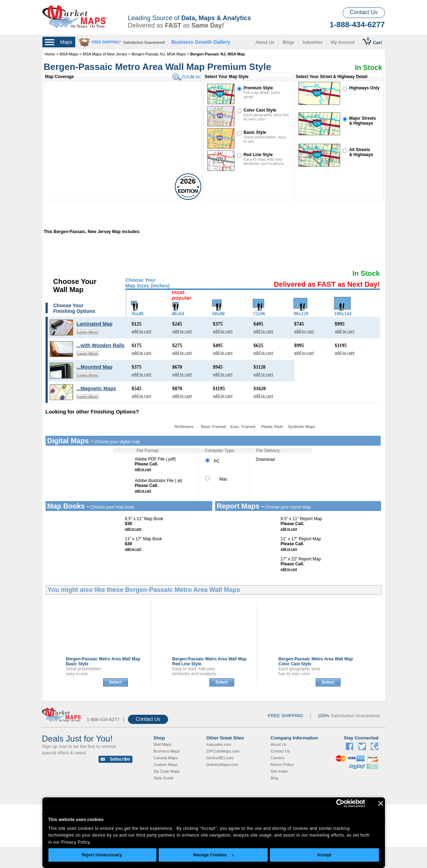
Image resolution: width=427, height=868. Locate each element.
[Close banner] (381, 803)
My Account (343, 42)
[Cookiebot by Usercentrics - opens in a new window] (334, 803)
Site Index (279, 771)
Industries (313, 42)
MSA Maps (69, 54)
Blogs (288, 42)
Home (50, 54)
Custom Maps (166, 765)
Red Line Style (258, 155)
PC (212, 461)
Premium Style (258, 88)
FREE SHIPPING (285, 716)
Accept (324, 855)
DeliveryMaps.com (222, 765)
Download (265, 459)
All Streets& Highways (361, 152)
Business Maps (167, 751)
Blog (274, 778)
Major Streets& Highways (363, 121)
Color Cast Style (260, 110)
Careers (277, 758)
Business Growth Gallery (201, 42)
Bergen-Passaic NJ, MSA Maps (159, 54)
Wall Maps (163, 744)
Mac (216, 479)
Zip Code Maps (167, 771)
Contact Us (364, 12)
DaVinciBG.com (220, 758)
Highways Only (364, 88)
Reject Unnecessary (102, 855)
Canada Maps (166, 758)
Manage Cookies (213, 855)
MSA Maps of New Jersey (105, 54)
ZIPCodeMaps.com (223, 751)
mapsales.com (219, 744)
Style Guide (164, 778)
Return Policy (282, 765)
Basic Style (255, 132)
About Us (265, 42)
